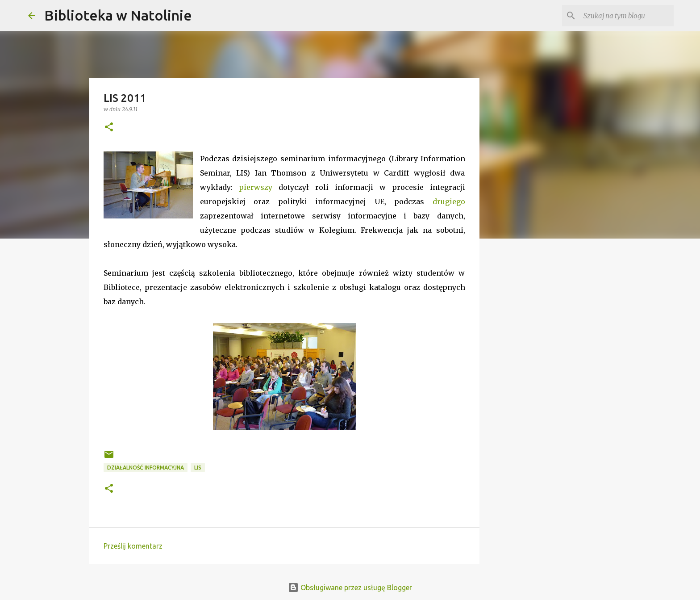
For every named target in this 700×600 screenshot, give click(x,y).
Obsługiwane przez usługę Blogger (350, 587)
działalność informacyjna (146, 468)
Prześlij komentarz (133, 546)
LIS (198, 468)
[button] (109, 128)
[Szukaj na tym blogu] (627, 16)
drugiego (449, 201)
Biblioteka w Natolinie (118, 15)
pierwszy (256, 187)
